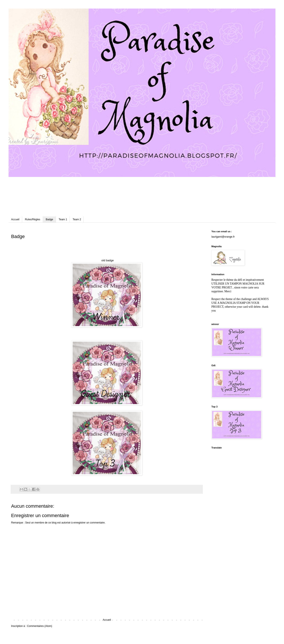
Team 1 (63, 219)
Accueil (15, 219)
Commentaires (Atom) (40, 626)
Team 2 (77, 219)
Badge (49, 219)
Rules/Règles (33, 219)
